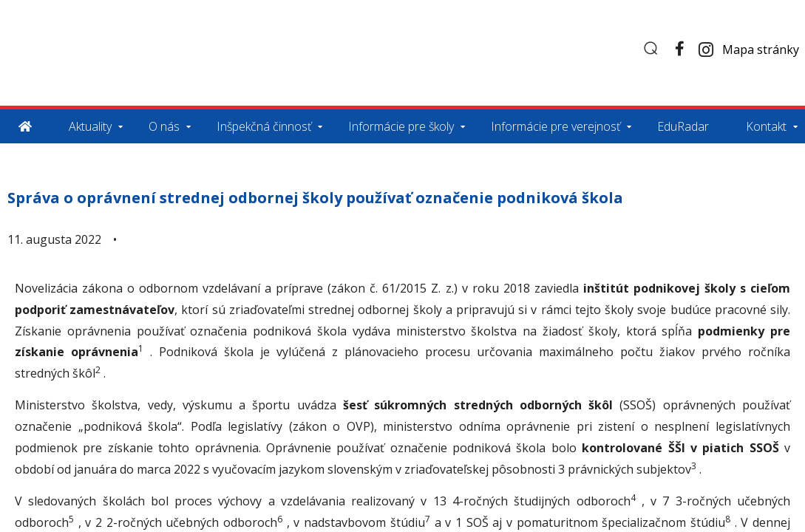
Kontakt (766, 126)
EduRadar (683, 126)
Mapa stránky (761, 50)
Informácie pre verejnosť (556, 126)
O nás (164, 126)
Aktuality (90, 126)
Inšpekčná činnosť (264, 126)
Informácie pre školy (401, 126)
